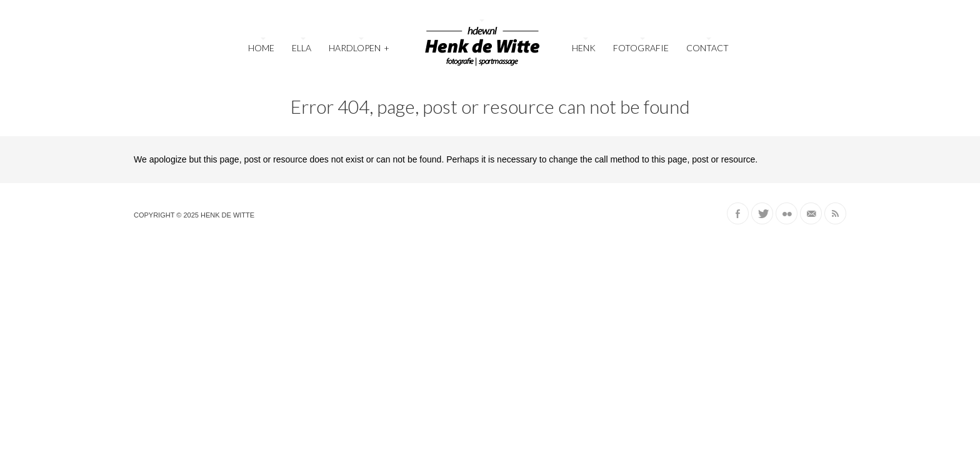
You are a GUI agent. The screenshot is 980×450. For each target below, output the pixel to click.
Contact (707, 48)
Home (261, 48)
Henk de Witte (227, 215)
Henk (584, 48)
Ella (302, 48)
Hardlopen (359, 47)
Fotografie (641, 48)
